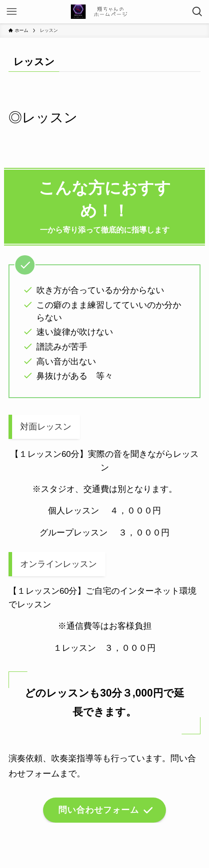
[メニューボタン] (12, 12)
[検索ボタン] (197, 12)
